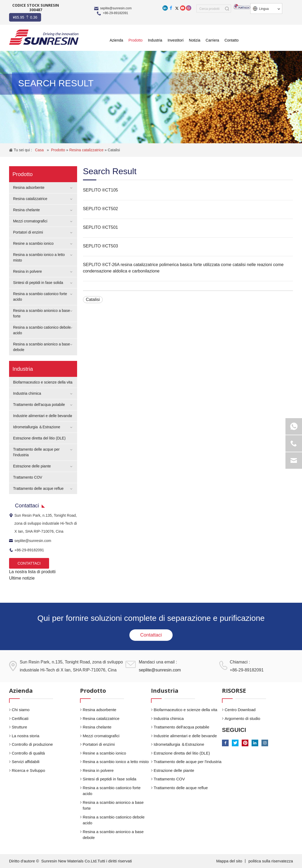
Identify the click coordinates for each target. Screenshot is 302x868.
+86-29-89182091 (115, 13)
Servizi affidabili (26, 762)
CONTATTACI (29, 563)
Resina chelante (26, 210)
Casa (40, 150)
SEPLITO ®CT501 (101, 227)
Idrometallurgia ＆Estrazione (37, 427)
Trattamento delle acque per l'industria (188, 762)
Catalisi (114, 150)
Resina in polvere (27, 271)
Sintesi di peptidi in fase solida (38, 283)
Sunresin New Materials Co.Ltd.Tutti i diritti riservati (87, 861)
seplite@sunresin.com (116, 8)
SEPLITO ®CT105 (101, 190)
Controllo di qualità (28, 753)
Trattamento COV (28, 477)
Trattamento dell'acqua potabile (39, 405)
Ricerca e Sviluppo (28, 770)
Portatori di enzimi (28, 232)
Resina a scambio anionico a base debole (113, 835)
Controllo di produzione (32, 744)
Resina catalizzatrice (87, 150)
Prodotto (59, 150)
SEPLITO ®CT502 (101, 209)
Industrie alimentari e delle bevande (43, 416)
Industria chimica (27, 393)
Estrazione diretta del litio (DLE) (39, 438)
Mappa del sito (230, 861)
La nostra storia (25, 736)
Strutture (19, 727)
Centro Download (240, 710)
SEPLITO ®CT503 (101, 246)
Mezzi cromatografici (30, 221)
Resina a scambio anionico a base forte (113, 805)
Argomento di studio (242, 718)
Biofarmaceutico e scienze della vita (43, 382)
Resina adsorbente (29, 188)
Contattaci (151, 635)
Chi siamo (21, 710)
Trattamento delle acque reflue (38, 488)
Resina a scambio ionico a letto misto (116, 762)
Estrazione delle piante (32, 466)
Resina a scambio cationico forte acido (112, 791)
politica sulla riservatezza (271, 861)
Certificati (20, 718)
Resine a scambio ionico (33, 243)
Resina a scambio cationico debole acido (114, 820)
